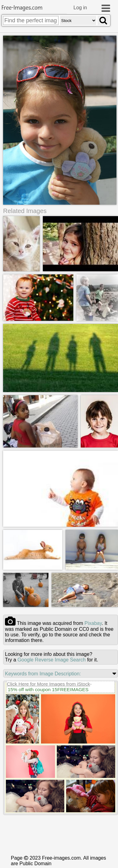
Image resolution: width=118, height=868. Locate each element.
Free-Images (22, 8)
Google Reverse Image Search (52, 705)
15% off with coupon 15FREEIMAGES (48, 735)
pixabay (93, 668)
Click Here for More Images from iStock (48, 729)
